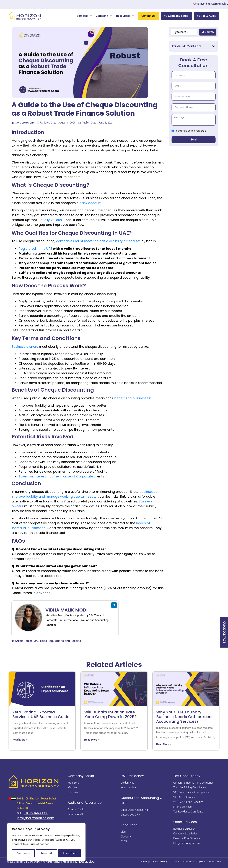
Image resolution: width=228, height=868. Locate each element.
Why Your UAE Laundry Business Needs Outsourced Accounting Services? (184, 717)
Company (104, 16)
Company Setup (81, 776)
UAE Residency (132, 776)
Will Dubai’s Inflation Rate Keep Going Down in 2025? (110, 714)
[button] (214, 46)
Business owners (25, 347)
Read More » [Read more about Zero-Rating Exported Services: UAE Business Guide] (20, 740)
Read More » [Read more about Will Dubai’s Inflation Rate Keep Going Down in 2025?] (92, 740)
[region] (46, 842)
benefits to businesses (132, 398)
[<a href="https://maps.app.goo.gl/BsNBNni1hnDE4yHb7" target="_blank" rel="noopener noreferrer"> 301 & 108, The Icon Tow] (12, 798)
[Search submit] (208, 32)
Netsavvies (86, 861)
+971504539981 (36, 813)
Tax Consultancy (187, 776)
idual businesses (32, 528)
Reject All (47, 853)
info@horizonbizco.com (36, 818)
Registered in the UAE (35, 249)
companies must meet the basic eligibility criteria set (98, 241)
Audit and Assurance (85, 803)
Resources (125, 16)
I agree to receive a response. (191, 131)
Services (84, 16)
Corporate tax (24, 123)
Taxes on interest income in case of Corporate (56, 476)
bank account (90, 203)
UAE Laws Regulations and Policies (57, 641)
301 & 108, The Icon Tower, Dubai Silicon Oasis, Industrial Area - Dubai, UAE (36, 803)
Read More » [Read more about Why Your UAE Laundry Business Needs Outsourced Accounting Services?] (164, 744)
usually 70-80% (51, 220)
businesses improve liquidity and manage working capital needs (84, 494)
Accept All (70, 853)
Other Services (185, 822)
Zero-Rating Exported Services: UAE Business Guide (41, 714)
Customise (23, 853)
